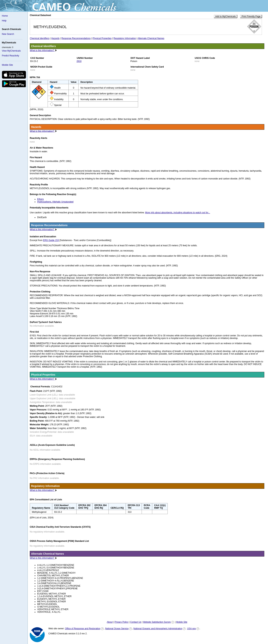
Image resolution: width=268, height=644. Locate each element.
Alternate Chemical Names (151, 38)
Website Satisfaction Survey (157, 622)
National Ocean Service (117, 629)
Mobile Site (7, 65)
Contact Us (136, 622)
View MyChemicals (11, 51)
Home (5, 16)
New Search (8, 34)
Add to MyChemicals (226, 16)
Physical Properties (102, 38)
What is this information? (42, 50)
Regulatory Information (125, 38)
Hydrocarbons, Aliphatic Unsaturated (55, 202)
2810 (79, 61)
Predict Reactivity (11, 56)
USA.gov (191, 629)
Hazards (55, 38)
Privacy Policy (121, 622)
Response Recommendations (76, 38)
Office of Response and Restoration (83, 629)
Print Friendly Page (251, 16)
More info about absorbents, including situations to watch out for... (178, 213)
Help (4, 21)
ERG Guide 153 (51, 240)
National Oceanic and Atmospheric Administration (158, 629)
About (110, 622)
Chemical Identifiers (40, 38)
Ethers (40, 199)
